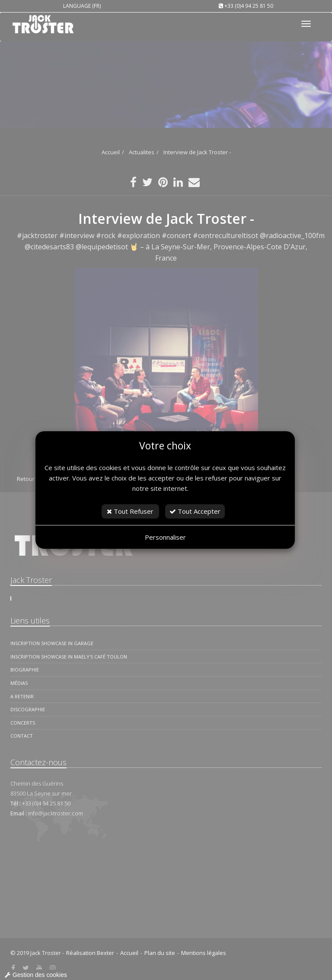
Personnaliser (165, 537)
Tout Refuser (130, 511)
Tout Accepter (195, 511)
